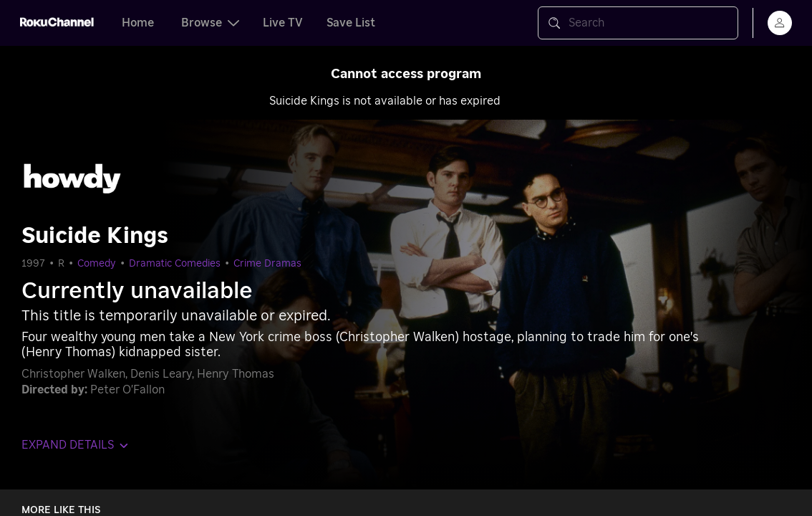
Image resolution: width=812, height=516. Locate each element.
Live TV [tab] (283, 23)
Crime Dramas (267, 264)
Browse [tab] (210, 23)
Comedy (97, 264)
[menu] (780, 23)
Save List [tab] (351, 23)
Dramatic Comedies (175, 264)
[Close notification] (779, 79)
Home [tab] (138, 23)
